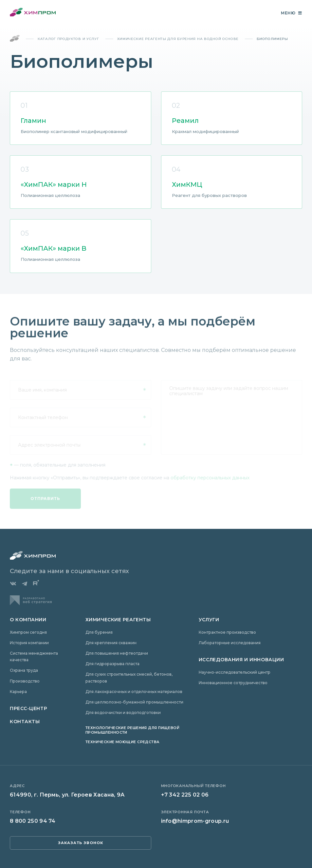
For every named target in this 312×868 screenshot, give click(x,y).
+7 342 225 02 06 (185, 795)
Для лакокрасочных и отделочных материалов (134, 692)
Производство (25, 681)
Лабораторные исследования (230, 643)
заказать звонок (81, 843)
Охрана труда (24, 670)
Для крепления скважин (111, 643)
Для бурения (99, 632)
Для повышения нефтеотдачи (117, 653)
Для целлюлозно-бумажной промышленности (134, 702)
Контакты (25, 722)
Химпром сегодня (28, 632)
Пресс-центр (28, 708)
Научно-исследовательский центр (235, 672)
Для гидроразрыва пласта (112, 664)
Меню (292, 13)
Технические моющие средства (123, 742)
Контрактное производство (227, 632)
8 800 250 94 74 (33, 821)
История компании (29, 643)
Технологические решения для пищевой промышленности (132, 730)
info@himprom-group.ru (195, 821)
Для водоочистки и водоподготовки (123, 713)
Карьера (18, 692)
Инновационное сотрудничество (233, 683)
